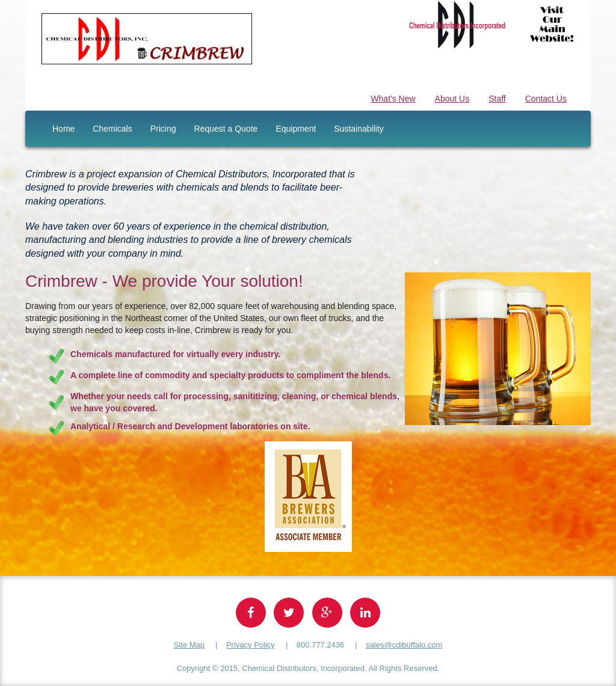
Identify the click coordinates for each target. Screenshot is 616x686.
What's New (393, 99)
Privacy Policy (251, 645)
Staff (497, 99)
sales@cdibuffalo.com (404, 645)
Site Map (189, 645)
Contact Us (546, 99)
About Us (452, 99)
